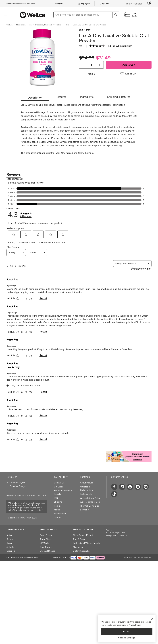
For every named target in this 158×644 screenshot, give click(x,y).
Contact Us (59, 483)
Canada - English (18, 482)
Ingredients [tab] (87, 97)
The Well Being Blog (90, 506)
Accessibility (60, 514)
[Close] (152, 619)
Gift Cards (59, 487)
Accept (127, 631)
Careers (58, 518)
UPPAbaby (45, 543)
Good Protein (46, 535)
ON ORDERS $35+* (21, 4)
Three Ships (46, 539)
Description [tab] (35, 98)
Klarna (57, 510)
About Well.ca (86, 483)
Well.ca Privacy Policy (90, 498)
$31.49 (103, 58)
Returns (58, 506)
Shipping (58, 502)
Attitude (10, 547)
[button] (83, 65)
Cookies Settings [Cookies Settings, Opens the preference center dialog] (127, 638)
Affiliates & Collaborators (86, 488)
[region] (127, 629)
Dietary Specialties (82, 551)
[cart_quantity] (91, 65)
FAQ (56, 498)
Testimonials (86, 494)
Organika (11, 551)
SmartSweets (46, 547)
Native (9, 535)
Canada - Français (18, 486)
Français (59, 4)
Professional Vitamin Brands (86, 543)
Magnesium (78, 547)
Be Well (85, 510)
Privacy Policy (135, 625)
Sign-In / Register (134, 4)
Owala (9, 543)
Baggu (10, 539)
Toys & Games (80, 539)
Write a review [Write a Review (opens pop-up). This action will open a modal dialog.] (124, 46)
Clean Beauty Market (83, 535)
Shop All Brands (47, 551)
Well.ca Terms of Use (90, 502)
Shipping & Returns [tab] (119, 97)
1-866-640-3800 (31, 557)
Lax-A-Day (85, 30)
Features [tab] (61, 97)
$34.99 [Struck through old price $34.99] (87, 58)
